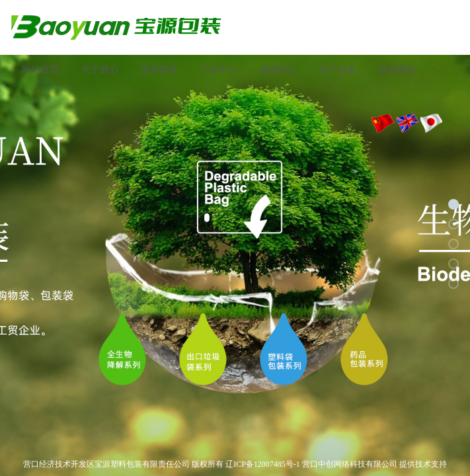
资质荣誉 (159, 70)
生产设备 (338, 70)
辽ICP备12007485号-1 (263, 464)
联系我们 (397, 70)
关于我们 (100, 70)
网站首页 (40, 70)
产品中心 (219, 70)
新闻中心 (278, 70)
